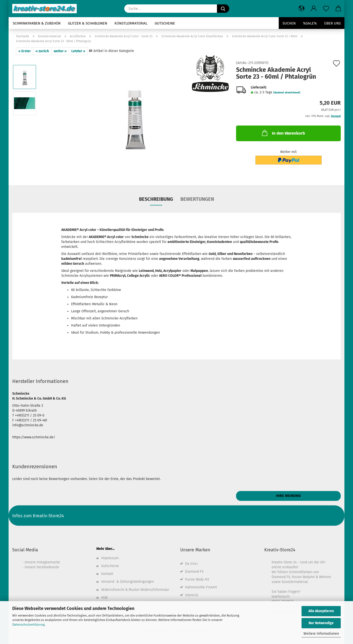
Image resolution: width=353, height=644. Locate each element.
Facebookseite (48, 567)
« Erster (25, 51)
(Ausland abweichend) (287, 93)
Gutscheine (165, 23)
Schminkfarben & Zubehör (37, 23)
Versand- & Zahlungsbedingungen (128, 582)
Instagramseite (48, 562)
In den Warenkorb (283, 133)
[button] (302, 9)
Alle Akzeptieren (321, 611)
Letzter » (78, 51)
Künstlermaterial (131, 23)
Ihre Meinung (289, 496)
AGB (104, 598)
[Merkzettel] (326, 9)
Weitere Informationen (321, 634)
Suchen (289, 23)
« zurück (42, 51)
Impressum (110, 558)
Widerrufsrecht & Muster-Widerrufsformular (135, 590)
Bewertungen (197, 199)
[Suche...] (223, 9)
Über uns (332, 23)
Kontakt (107, 574)
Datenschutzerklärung (28, 625)
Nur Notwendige (321, 623)
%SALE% (310, 23)
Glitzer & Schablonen (88, 23)
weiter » (60, 51)
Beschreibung (156, 199)
